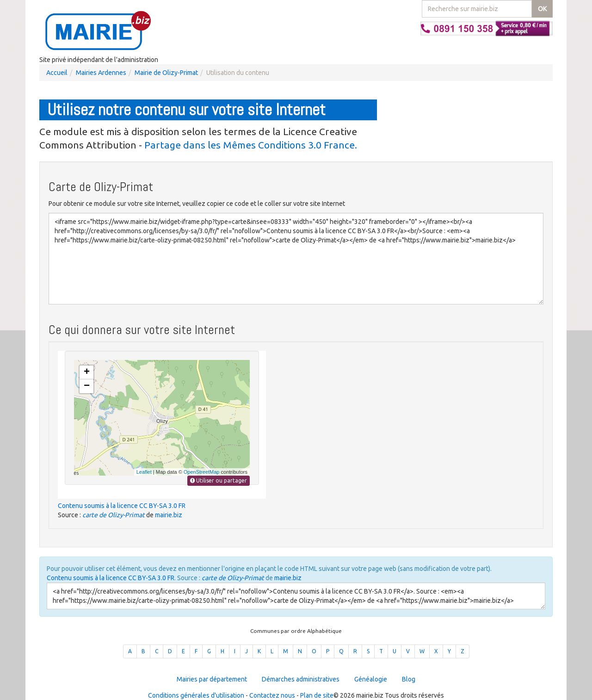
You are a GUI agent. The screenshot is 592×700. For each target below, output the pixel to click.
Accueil (57, 73)
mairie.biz (169, 515)
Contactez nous (272, 695)
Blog (409, 679)
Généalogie (371, 679)
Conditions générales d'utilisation (196, 695)
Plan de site (317, 695)
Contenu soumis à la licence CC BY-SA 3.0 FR (122, 506)
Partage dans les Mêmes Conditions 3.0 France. (251, 145)
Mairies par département (212, 679)
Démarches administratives (301, 679)
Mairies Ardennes (101, 73)
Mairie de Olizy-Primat (166, 73)
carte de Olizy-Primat (114, 515)
